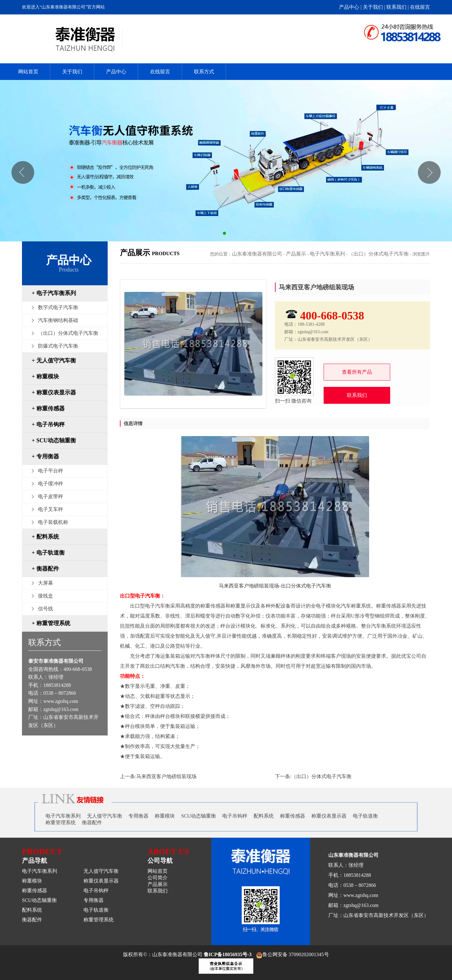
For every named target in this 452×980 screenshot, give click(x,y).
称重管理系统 (61, 822)
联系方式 (204, 72)
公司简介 (158, 878)
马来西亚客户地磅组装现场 (166, 776)
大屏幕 (46, 583)
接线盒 (46, 596)
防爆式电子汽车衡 (58, 346)
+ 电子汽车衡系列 (54, 293)
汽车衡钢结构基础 (58, 320)
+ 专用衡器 (45, 456)
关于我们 (72, 72)
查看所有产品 (357, 372)
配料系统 (264, 816)
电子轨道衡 (365, 816)
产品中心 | (351, 7)
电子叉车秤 (51, 509)
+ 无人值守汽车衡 (54, 361)
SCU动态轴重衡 (199, 816)
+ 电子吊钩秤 (48, 424)
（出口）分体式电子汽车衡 (68, 333)
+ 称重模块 (45, 377)
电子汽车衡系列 (327, 254)
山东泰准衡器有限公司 (257, 254)
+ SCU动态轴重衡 (54, 440)
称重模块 (165, 816)
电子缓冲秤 (51, 484)
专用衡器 (138, 816)
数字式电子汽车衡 (58, 307)
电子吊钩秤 (235, 816)
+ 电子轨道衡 (48, 553)
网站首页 (28, 72)
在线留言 (420, 7)
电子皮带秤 (51, 496)
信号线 (46, 609)
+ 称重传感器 (48, 408)
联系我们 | (398, 7)
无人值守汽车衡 (105, 816)
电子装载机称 (53, 522)
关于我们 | (375, 7)
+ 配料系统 (45, 537)
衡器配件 (92, 822)
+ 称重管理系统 (51, 623)
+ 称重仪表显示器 (54, 393)
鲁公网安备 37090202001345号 (293, 954)
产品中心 (116, 72)
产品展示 (296, 254)
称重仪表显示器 (329, 816)
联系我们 (357, 395)
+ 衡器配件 (45, 569)
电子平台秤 (51, 471)
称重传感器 (293, 816)
